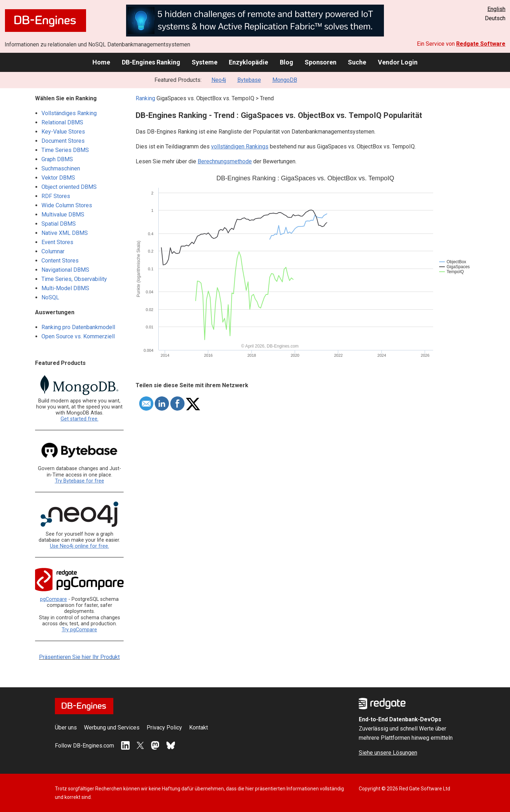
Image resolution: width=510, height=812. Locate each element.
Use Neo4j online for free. (80, 546)
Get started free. (80, 419)
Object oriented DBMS (69, 187)
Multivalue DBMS (63, 215)
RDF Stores (56, 196)
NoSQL (50, 297)
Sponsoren (321, 62)
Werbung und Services (112, 728)
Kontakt (199, 728)
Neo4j (219, 80)
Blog (287, 62)
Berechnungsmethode (225, 161)
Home (101, 62)
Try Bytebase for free (80, 481)
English (496, 9)
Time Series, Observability (74, 279)
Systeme (205, 62)
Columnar (53, 251)
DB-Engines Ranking (151, 62)
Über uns (66, 728)
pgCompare (53, 599)
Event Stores (57, 242)
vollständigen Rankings (240, 146)
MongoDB (285, 80)
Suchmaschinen (61, 168)
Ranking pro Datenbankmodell (78, 327)
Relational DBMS (62, 122)
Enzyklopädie (248, 62)
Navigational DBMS (65, 270)
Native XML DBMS (65, 233)
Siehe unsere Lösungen (388, 753)
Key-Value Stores (63, 132)
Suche (357, 62)
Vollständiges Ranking (69, 113)
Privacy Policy (164, 728)
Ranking (145, 98)
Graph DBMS (57, 159)
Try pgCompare (79, 630)
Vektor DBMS (58, 178)
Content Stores (60, 261)
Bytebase (249, 80)
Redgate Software (481, 44)
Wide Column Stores (67, 205)
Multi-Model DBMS (65, 288)
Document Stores (63, 141)
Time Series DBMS (65, 150)
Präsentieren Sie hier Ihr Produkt (79, 657)
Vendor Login (398, 62)
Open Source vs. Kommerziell (78, 336)
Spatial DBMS (59, 224)
